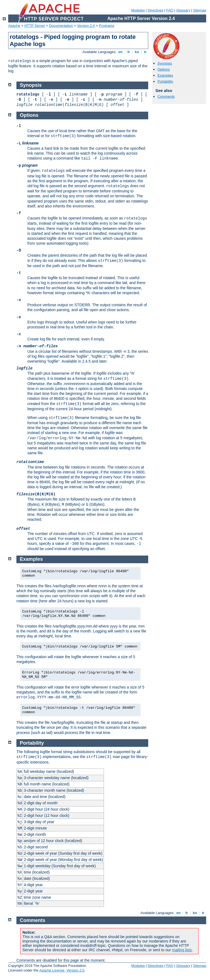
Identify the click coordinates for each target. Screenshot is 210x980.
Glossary (183, 10)
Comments (166, 96)
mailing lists (182, 950)
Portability (165, 81)
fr (129, 52)
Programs (107, 26)
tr (145, 52)
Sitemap (200, 10)
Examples (165, 75)
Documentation (61, 26)
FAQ (170, 10)
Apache (14, 26)
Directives (155, 10)
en (120, 52)
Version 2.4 (86, 26)
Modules (138, 10)
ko (137, 52)
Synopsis (165, 63)
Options (164, 69)
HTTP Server (35, 26)
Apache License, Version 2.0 (62, 970)
